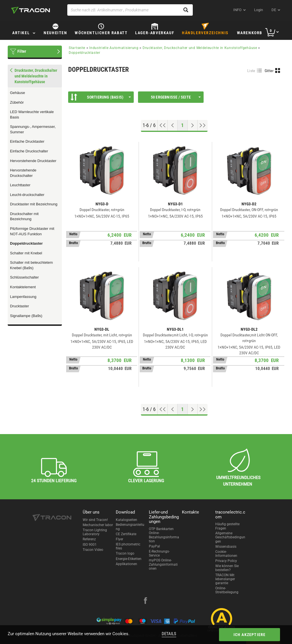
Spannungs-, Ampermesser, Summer (33, 129)
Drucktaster (19, 306)
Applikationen (126, 564)
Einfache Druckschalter (29, 151)
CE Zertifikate (126, 534)
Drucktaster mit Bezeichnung (34, 204)
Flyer (119, 539)
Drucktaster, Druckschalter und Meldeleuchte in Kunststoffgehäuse (200, 48)
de (274, 10)
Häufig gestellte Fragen (227, 526)
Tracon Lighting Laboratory (95, 532)
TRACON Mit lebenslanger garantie (225, 579)
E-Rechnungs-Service (159, 553)
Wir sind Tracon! (95, 520)
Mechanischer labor (98, 525)
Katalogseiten (126, 520)
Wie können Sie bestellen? (227, 568)
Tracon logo (125, 553)
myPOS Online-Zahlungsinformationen (163, 564)
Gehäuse (18, 93)
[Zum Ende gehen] (203, 125)
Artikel (21, 33)
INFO (237, 10)
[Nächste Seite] (193, 125)
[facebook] (145, 601)
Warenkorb (250, 33)
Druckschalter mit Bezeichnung (24, 216)
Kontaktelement (23, 287)
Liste (251, 71)
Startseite (77, 48)
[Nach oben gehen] (163, 125)
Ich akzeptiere (250, 635)
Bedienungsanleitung (130, 527)
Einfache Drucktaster (27, 141)
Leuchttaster (20, 185)
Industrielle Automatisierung (114, 48)
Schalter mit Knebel (26, 253)
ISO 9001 (90, 545)
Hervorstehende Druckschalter (23, 173)
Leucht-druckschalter (27, 195)
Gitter (269, 71)
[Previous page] (173, 125)
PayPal (154, 546)
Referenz (89, 539)
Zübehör (17, 102)
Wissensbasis (226, 547)
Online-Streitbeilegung (227, 590)
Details (169, 634)
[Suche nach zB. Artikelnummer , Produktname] (130, 10)
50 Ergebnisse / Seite (176, 97)
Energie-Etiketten (129, 559)
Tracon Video (93, 550)
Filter (22, 51)
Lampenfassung (23, 297)
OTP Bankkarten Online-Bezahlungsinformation (164, 535)
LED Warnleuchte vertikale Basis (32, 115)
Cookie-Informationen (226, 554)
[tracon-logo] (31, 10)
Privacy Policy (226, 561)
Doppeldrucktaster (26, 243)
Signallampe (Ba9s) (26, 316)
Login (258, 10)
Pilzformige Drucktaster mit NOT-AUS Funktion (32, 231)
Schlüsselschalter (24, 277)
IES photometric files (128, 546)
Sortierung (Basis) (101, 97)
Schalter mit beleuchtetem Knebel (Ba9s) (31, 265)
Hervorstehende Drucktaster (33, 161)
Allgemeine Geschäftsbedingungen (230, 537)
